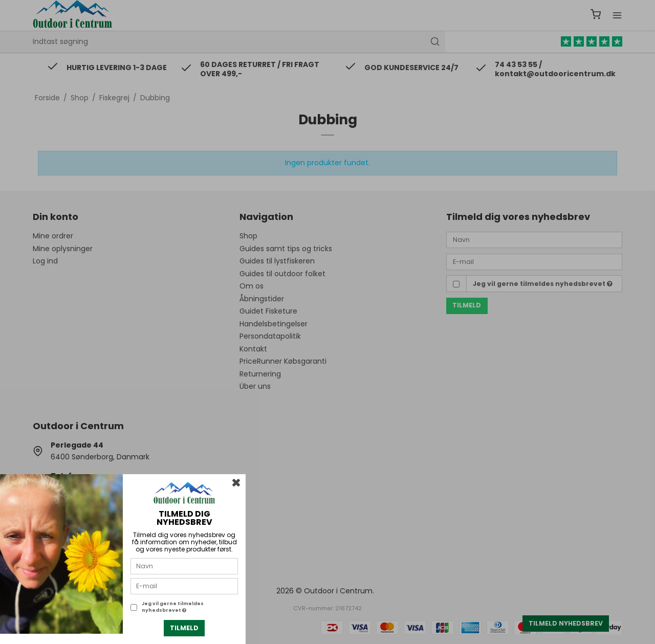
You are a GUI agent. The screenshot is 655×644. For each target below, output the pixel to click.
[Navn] (184, 566)
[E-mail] (184, 586)
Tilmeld (184, 628)
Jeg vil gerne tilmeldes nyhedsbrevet (173, 607)
